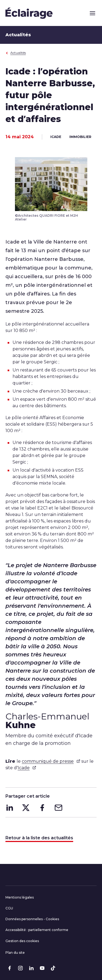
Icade (27, 768)
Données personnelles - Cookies (32, 919)
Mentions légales (20, 897)
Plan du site (15, 953)
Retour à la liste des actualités (39, 838)
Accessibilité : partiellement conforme (37, 930)
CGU (9, 908)
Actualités (16, 53)
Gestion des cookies (22, 941)
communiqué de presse (51, 761)
